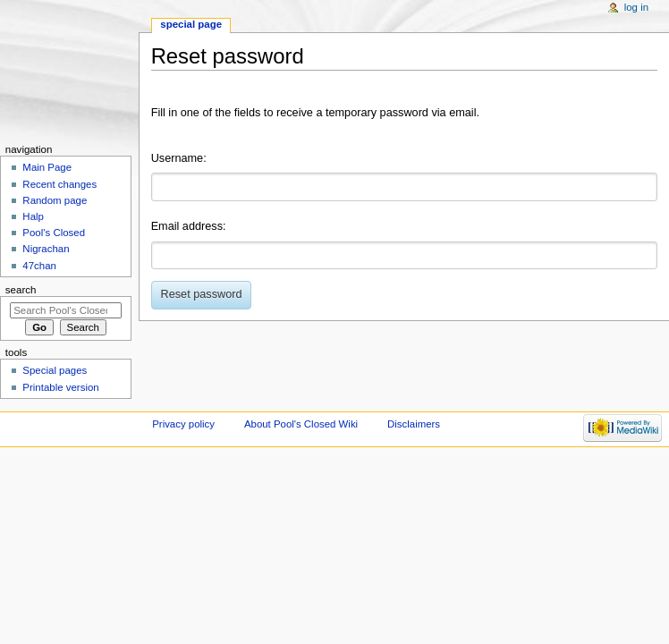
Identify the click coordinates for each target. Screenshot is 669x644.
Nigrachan (46, 249)
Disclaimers (414, 424)
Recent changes (59, 184)
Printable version (60, 387)
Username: (179, 158)
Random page (55, 200)
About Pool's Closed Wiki (301, 424)
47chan (39, 266)
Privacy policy (183, 424)
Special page (191, 24)
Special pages (55, 370)
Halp (33, 216)
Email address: (189, 226)
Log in (636, 7)
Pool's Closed (54, 233)
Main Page (47, 167)
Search (21, 290)
